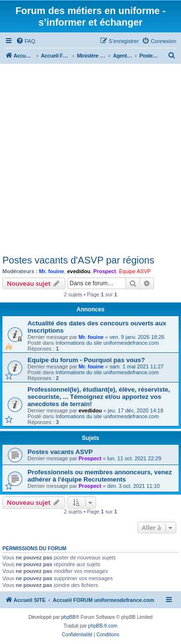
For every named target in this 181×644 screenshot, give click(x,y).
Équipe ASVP (135, 271)
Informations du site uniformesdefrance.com (107, 343)
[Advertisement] (90, 159)
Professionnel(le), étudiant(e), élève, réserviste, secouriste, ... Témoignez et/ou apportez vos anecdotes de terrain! (99, 397)
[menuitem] (26, 41)
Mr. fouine (52, 271)
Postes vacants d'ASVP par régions (78, 260)
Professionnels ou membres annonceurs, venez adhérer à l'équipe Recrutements (100, 476)
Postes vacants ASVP (60, 452)
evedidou (79, 271)
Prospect (104, 271)
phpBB (69, 617)
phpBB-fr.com (103, 626)
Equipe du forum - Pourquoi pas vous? (86, 360)
